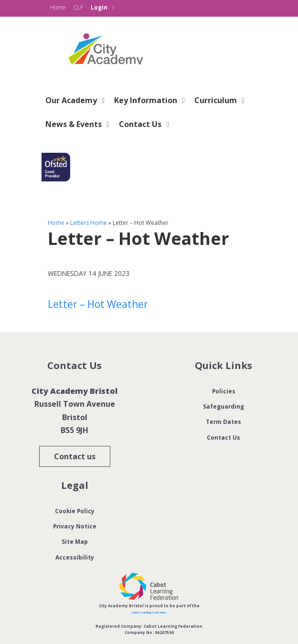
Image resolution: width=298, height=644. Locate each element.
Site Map (75, 541)
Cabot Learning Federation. (149, 612)
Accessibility (74, 557)
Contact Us (223, 437)
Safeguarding (223, 406)
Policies (223, 391)
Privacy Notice (74, 526)
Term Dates (224, 421)
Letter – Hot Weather (98, 304)
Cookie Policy (74, 510)
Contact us (75, 456)
